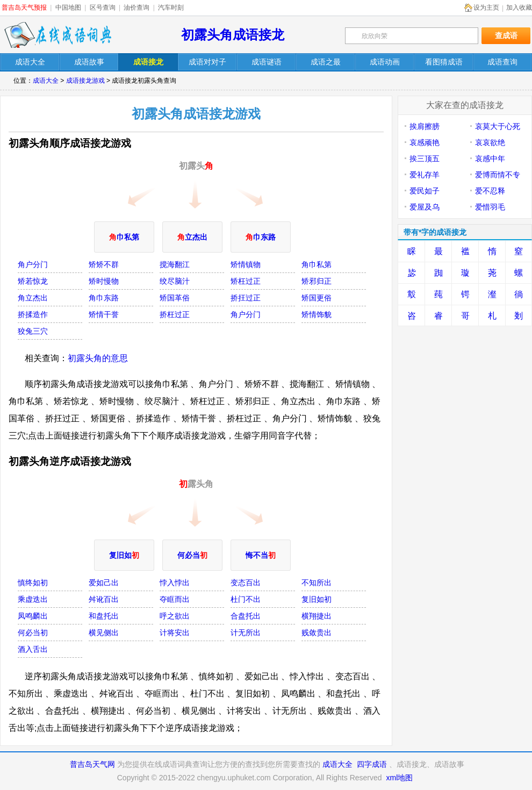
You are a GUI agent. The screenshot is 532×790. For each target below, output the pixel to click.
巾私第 (124, 237)
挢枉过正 (175, 314)
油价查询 (136, 8)
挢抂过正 (246, 298)
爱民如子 (425, 191)
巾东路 (261, 237)
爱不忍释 (490, 191)
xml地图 (399, 778)
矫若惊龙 (33, 281)
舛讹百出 (104, 599)
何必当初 (33, 633)
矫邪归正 (317, 281)
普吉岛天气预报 (24, 8)
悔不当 (261, 555)
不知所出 (317, 583)
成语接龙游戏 (85, 81)
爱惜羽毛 (490, 207)
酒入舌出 (33, 649)
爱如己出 (104, 583)
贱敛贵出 (317, 633)
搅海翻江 (175, 264)
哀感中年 (490, 159)
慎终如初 (33, 583)
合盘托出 (246, 616)
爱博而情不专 (498, 175)
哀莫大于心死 (498, 126)
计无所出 (246, 633)
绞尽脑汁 (175, 281)
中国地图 (68, 8)
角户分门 (33, 264)
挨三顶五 (425, 159)
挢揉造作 (33, 314)
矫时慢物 (104, 281)
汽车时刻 (171, 8)
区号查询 (103, 8)
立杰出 (192, 237)
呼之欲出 (175, 616)
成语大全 (46, 81)
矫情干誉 (104, 314)
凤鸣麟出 (33, 616)
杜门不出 (246, 599)
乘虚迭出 (33, 599)
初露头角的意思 (98, 358)
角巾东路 (104, 298)
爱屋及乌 (425, 207)
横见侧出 (104, 633)
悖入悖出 (175, 583)
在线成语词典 (57, 35)
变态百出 (246, 583)
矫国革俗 (175, 298)
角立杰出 (33, 298)
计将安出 (175, 633)
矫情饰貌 (317, 314)
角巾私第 (317, 264)
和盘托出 (104, 616)
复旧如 (124, 555)
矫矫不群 (104, 264)
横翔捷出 (317, 616)
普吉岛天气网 (92, 764)
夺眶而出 (175, 599)
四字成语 (372, 764)
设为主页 (486, 8)
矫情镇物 (246, 264)
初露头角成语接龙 (233, 35)
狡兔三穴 (33, 331)
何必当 (192, 555)
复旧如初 (317, 599)
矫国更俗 (317, 298)
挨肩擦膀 (425, 126)
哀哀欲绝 (490, 142)
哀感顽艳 (425, 142)
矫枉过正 (246, 281)
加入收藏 (519, 8)
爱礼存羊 (425, 175)
